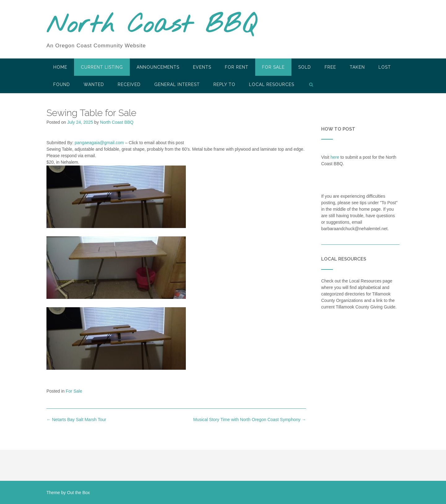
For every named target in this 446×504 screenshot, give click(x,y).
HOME (60, 67)
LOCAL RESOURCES (272, 84)
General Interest (177, 84)
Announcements (158, 67)
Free (330, 67)
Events (202, 67)
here (335, 157)
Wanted (94, 84)
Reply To (224, 84)
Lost (385, 67)
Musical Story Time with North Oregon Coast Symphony (250, 420)
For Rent (237, 67)
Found (62, 84)
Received (129, 84)
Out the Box (78, 493)
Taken (357, 67)
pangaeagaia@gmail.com (99, 143)
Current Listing (102, 67)
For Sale (273, 67)
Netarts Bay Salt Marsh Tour (76, 420)
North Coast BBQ (151, 26)
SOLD (305, 67)
